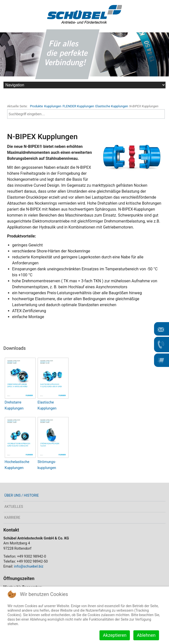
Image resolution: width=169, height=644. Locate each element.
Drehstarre (13, 402)
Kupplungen (14, 408)
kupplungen (47, 468)
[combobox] (86, 114)
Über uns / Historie (22, 495)
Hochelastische (17, 462)
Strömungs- (47, 462)
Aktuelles (14, 507)
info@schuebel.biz (29, 566)
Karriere (12, 518)
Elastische (46, 402)
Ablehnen (146, 635)
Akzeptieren (115, 635)
